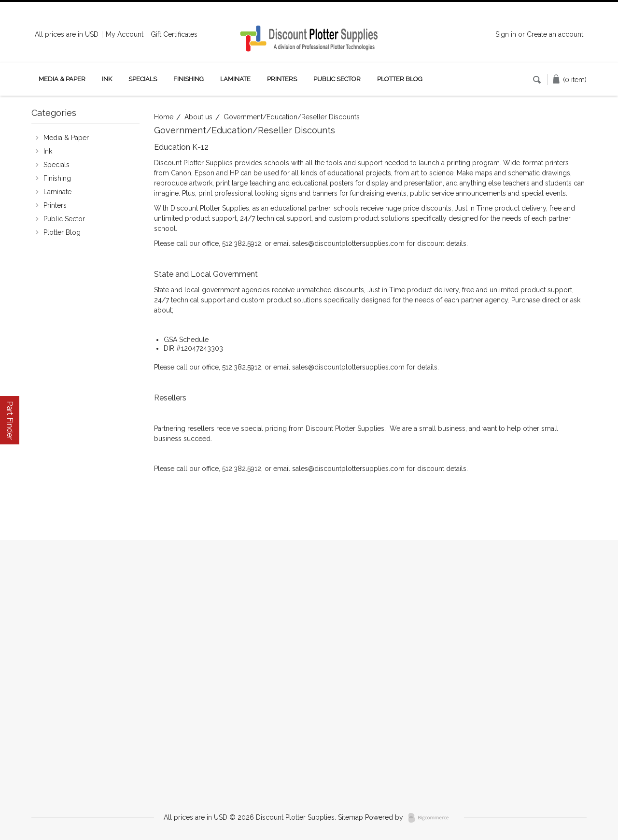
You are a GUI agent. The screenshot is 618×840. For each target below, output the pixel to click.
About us (198, 117)
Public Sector (337, 79)
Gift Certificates (174, 34)
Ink (107, 79)
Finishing (189, 79)
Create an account (555, 34)
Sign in (506, 34)
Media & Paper (62, 79)
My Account (125, 34)
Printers (282, 79)
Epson (204, 173)
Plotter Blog (400, 79)
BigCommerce (431, 818)
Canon (181, 173)
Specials (143, 79)
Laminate (235, 79)
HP (234, 173)
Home (164, 117)
